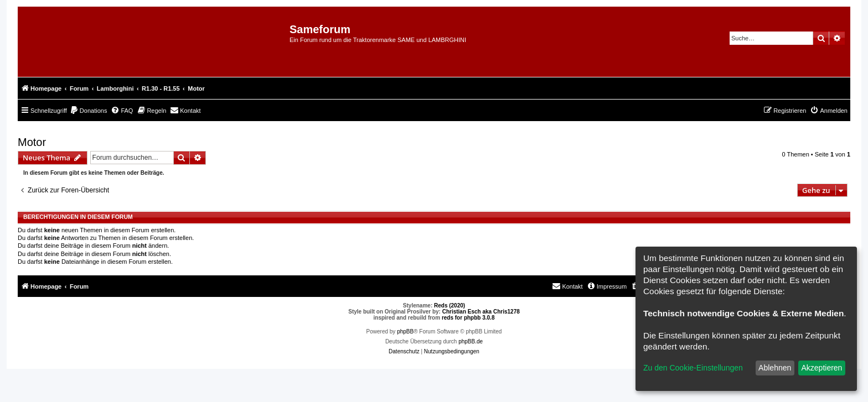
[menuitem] (89, 111)
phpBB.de (471, 341)
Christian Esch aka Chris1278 (481, 312)
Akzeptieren (821, 368)
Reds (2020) (449, 306)
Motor (32, 142)
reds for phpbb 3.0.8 (468, 318)
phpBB (405, 331)
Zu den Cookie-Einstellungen (693, 368)
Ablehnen (775, 368)
